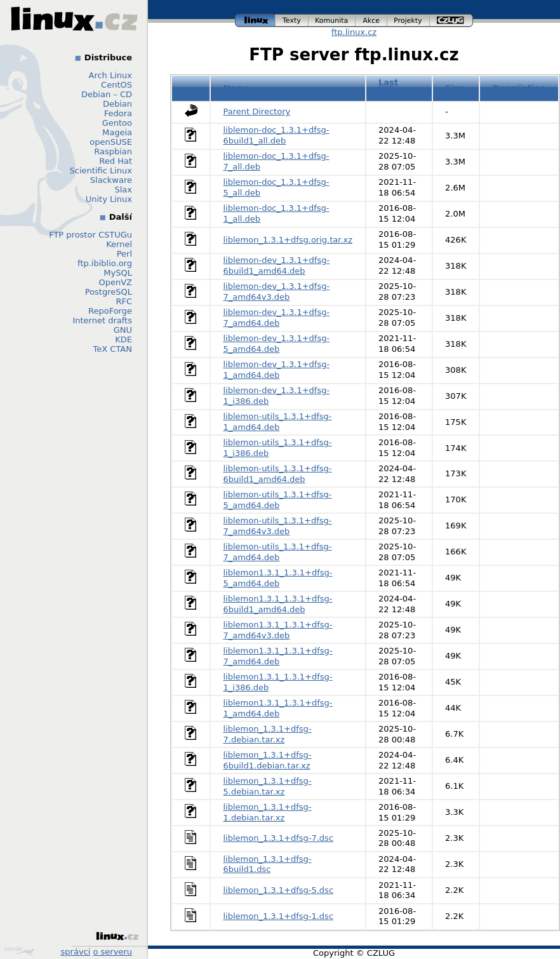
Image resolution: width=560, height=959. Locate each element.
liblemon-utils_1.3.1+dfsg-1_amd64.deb (278, 422)
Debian (117, 104)
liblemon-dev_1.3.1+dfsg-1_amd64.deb (277, 370)
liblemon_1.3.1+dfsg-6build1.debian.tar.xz (268, 760)
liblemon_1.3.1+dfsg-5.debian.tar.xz (268, 786)
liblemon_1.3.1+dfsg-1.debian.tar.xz (268, 812)
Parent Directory (257, 111)
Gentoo (117, 123)
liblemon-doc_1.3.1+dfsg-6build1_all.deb (277, 135)
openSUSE (111, 142)
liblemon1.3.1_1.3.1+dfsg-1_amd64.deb (278, 708)
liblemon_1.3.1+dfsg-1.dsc (279, 916)
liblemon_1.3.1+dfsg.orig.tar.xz (288, 240)
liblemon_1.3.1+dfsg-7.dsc (279, 838)
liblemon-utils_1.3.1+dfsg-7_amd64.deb (278, 552)
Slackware (111, 180)
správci (76, 952)
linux (255, 21)
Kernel (119, 244)
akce (371, 21)
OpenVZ (115, 282)
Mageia (117, 132)
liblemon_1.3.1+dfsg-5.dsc (279, 890)
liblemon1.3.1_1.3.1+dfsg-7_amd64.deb (278, 656)
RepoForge (110, 311)
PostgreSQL (109, 292)
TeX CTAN (113, 349)
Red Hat (116, 161)
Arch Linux (111, 75)
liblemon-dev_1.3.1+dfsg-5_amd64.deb (277, 344)
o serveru (113, 952)
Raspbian (113, 151)
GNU (123, 330)
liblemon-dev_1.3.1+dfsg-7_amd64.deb (277, 318)
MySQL (118, 273)
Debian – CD (107, 94)
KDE (123, 339)
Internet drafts (102, 320)
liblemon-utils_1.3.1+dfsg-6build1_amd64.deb (278, 474)
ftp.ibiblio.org (105, 263)
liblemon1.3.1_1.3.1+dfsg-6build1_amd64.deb (278, 604)
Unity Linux (109, 199)
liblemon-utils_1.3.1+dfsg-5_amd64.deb (278, 500)
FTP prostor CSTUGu (90, 235)
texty (292, 21)
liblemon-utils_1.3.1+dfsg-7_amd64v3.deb (278, 526)
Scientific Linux (101, 171)
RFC (124, 301)
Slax (123, 190)
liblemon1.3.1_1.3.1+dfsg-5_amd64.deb (278, 578)
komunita (332, 21)
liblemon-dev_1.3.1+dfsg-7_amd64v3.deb (277, 292)
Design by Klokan (19, 951)
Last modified (399, 88)
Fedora (118, 113)
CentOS (117, 85)
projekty (409, 21)
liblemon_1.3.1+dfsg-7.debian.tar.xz (268, 734)
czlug (451, 21)
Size (455, 88)
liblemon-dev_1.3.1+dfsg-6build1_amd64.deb (277, 265)
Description (519, 88)
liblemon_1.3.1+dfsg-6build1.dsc (268, 864)
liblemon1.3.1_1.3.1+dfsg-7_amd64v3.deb (278, 630)
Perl (124, 254)
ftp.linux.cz (354, 32)
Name (237, 88)
